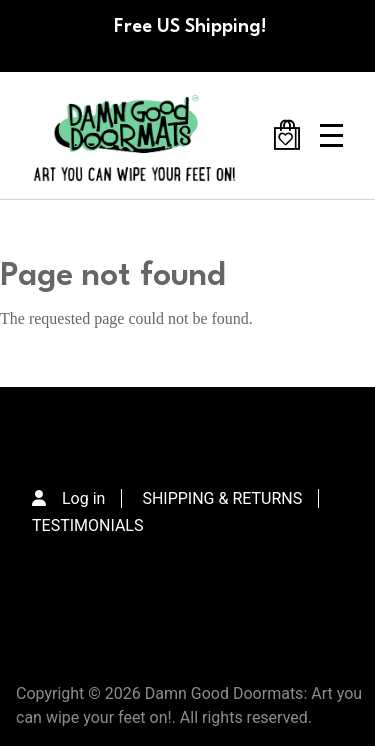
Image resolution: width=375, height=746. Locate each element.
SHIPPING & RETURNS (222, 498)
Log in (83, 498)
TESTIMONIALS (87, 525)
